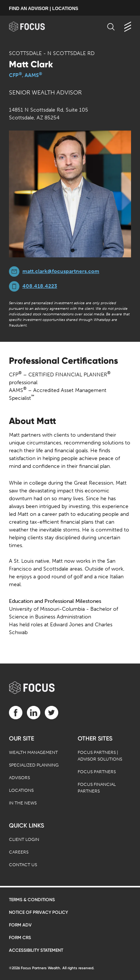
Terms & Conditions (32, 900)
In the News (23, 803)
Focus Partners (97, 772)
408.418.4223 (40, 286)
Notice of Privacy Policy (38, 912)
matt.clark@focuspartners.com (61, 271)
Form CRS (20, 938)
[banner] (34, 27)
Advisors (19, 778)
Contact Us (23, 865)
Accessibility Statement (36, 950)
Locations (21, 790)
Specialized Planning (34, 765)
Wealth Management (33, 752)
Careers (19, 852)
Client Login (24, 839)
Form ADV (20, 925)
